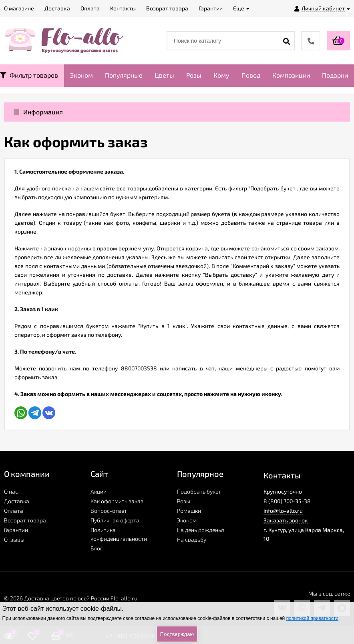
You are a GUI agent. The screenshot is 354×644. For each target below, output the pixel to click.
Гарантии (16, 530)
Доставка (17, 501)
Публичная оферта (115, 520)
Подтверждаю (177, 634)
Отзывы (14, 539)
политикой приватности (312, 618)
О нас (11, 491)
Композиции (291, 75)
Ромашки (189, 511)
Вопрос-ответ (109, 511)
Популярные (124, 75)
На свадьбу (192, 539)
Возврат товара (25, 520)
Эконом (81, 75)
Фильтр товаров (29, 75)
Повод (251, 75)
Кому (221, 75)
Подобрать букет (199, 491)
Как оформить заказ (117, 501)
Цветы (164, 75)
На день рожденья (201, 530)
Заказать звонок (286, 520)
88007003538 (139, 368)
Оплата (14, 511)
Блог (97, 548)
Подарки (335, 75)
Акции (99, 491)
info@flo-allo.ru (283, 511)
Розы (194, 75)
